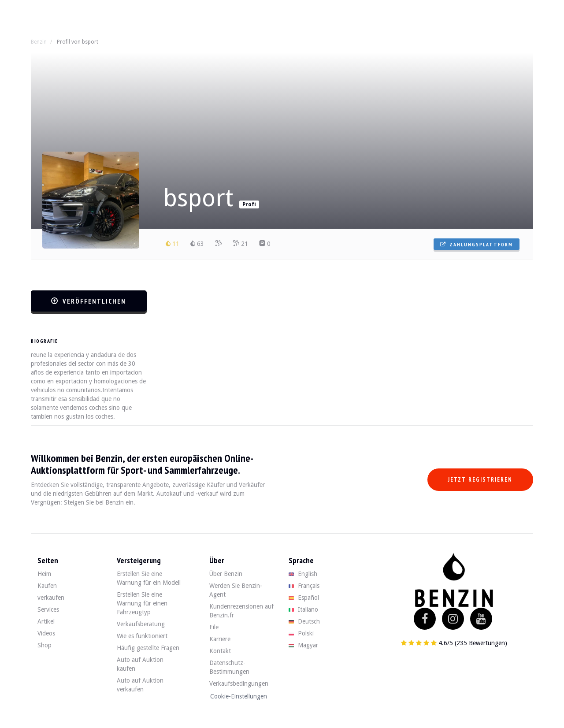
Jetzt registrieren (480, 480)
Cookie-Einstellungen (239, 696)
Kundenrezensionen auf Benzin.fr (241, 611)
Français (304, 586)
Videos (46, 633)
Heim (44, 574)
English (303, 574)
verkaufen (51, 598)
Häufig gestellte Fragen (148, 648)
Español (304, 598)
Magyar (303, 645)
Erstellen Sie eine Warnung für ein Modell (149, 578)
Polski (301, 633)
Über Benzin (226, 574)
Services (48, 609)
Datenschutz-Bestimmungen (229, 667)
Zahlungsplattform (477, 244)
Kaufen (47, 586)
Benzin (39, 42)
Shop (45, 645)
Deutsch (304, 621)
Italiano (303, 609)
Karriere (220, 639)
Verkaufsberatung (141, 624)
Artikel (46, 621)
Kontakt (220, 651)
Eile (214, 627)
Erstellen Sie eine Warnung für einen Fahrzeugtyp (142, 603)
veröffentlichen (89, 301)
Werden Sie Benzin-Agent (236, 590)
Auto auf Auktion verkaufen (140, 685)
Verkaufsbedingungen (239, 683)
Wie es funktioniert (142, 636)
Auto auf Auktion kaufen (140, 664)
